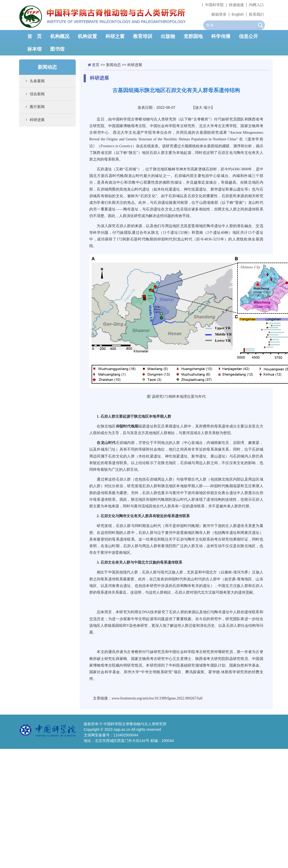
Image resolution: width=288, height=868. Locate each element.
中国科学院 (214, 5)
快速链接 (236, 5)
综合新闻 (37, 94)
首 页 (35, 36)
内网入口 (256, 5)
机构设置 (87, 36)
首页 (96, 65)
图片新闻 (37, 107)
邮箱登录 (219, 14)
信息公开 (248, 36)
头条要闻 (37, 81)
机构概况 (60, 36)
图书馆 (57, 49)
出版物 (168, 36)
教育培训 (143, 36)
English (238, 14)
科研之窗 (115, 36)
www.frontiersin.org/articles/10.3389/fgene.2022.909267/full (157, 698)
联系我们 (256, 14)
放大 (199, 107)
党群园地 (193, 36)
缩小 (207, 107)
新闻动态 (113, 65)
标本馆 (35, 49)
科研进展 (37, 120)
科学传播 (221, 36)
